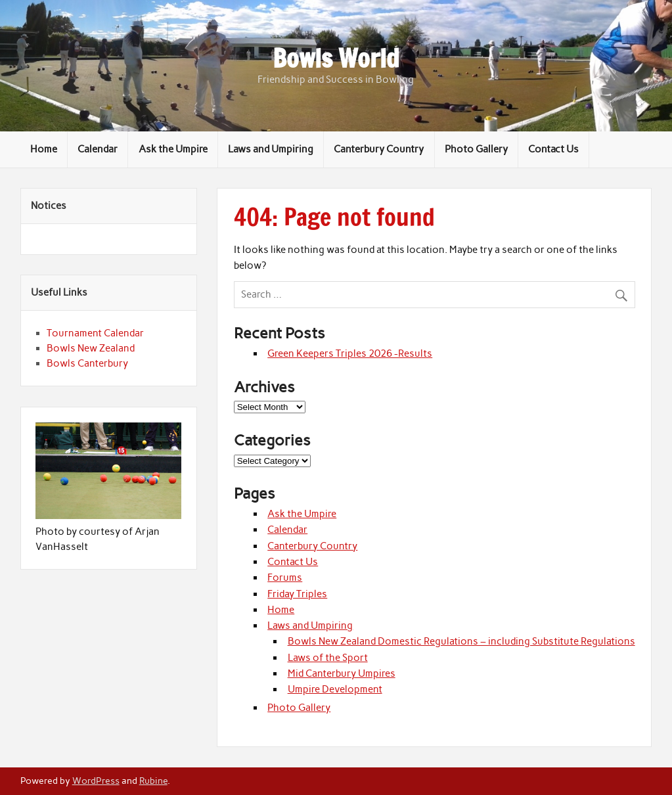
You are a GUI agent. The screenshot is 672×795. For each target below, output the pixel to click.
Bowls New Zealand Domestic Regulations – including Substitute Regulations (461, 641)
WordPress (96, 781)
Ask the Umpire (173, 149)
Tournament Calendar (95, 333)
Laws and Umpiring (271, 149)
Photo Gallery (476, 149)
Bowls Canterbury (87, 363)
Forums (285, 578)
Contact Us (553, 149)
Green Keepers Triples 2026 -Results (350, 353)
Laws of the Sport (328, 658)
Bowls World (336, 58)
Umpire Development (335, 689)
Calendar (98, 149)
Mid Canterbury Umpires (342, 673)
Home (44, 149)
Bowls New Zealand (91, 348)
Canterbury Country (379, 149)
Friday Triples (297, 594)
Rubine (153, 781)
